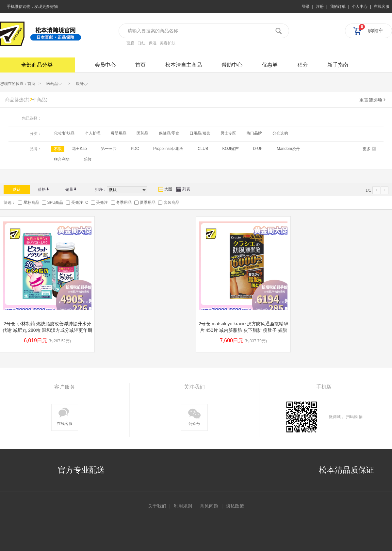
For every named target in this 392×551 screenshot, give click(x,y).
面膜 (130, 43)
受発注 (102, 203)
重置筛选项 (373, 100)
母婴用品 (119, 133)
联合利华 (62, 159)
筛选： (9, 203)
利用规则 (183, 506)
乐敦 (88, 159)
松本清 (12, 34)
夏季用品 (148, 203)
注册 (320, 7)
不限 (58, 149)
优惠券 (270, 65)
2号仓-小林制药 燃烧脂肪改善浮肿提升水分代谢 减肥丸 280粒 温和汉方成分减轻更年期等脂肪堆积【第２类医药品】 (47, 330)
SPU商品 (55, 203)
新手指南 (338, 65)
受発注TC (80, 203)
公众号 (194, 416)
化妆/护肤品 (64, 133)
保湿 (153, 43)
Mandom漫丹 (288, 149)
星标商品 (31, 203)
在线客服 (382, 7)
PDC (135, 149)
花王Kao (79, 149)
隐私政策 (235, 506)
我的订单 (338, 7)
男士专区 (228, 133)
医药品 (54, 83)
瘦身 (82, 83)
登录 (306, 7)
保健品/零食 (169, 133)
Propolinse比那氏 (168, 149)
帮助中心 (232, 65)
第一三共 (109, 149)
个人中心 (360, 7)
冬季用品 (124, 203)
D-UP (258, 149)
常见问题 (209, 506)
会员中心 (105, 65)
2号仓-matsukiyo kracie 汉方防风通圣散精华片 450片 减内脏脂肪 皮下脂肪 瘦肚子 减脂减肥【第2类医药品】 (244, 330)
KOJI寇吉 (230, 149)
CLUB (203, 149)
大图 (165, 189)
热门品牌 (254, 133)
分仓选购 (280, 133)
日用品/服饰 (200, 133)
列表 (183, 189)
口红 (141, 43)
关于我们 (157, 506)
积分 (302, 65)
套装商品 (171, 203)
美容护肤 (168, 43)
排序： (101, 189)
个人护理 (93, 133)
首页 (140, 65)
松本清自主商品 (184, 65)
